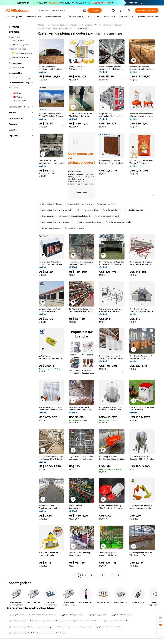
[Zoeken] (95, 10)
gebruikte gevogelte (134, 210)
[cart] (122, 11)
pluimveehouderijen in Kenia (118, 222)
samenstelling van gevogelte (80, 204)
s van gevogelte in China (87, 210)
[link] (160, 618)
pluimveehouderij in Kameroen (42, 615)
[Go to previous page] (75, 575)
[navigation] (21, 300)
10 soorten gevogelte (75, 228)
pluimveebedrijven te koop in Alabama (55, 222)
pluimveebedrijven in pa (122, 615)
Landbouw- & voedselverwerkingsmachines (103, 25)
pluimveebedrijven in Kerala (21, 627)
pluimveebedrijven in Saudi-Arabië (23, 633)
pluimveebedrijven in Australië (86, 621)
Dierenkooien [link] (82, 28)
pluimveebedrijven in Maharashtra (23, 621)
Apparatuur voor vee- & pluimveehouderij (55, 28)
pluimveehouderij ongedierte (56, 621)
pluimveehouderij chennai (54, 633)
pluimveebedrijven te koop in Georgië (75, 216)
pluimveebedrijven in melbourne (118, 621)
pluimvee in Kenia (111, 210)
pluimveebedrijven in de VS (108, 627)
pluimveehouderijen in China (89, 222)
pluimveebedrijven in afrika (80, 627)
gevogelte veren (16, 615)
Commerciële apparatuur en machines (64, 25)
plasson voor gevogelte (50, 228)
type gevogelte (47, 216)
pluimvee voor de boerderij (107, 216)
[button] (85, 10)
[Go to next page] (119, 575)
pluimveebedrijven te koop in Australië (56, 210)
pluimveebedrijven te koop (72, 615)
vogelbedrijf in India (98, 615)
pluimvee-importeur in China (50, 627)
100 (113, 575)
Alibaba (41, 25)
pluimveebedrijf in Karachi (51, 204)
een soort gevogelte (106, 204)
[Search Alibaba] (60, 10)
